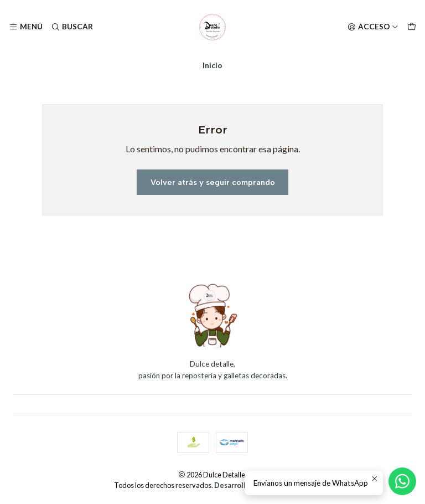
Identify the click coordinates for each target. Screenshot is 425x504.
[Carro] (412, 27)
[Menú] (26, 27)
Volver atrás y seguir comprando (213, 182)
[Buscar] (71, 27)
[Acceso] (373, 27)
